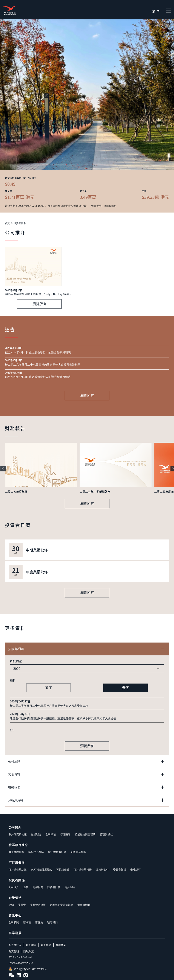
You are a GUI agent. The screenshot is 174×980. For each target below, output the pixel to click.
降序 (48, 688)
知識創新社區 (78, 852)
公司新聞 (14, 922)
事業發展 (15, 933)
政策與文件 (102, 870)
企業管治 (15, 898)
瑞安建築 (31, 945)
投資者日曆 (54, 887)
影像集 (39, 922)
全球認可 (136, 870)
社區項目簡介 (18, 845)
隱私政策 (29, 951)
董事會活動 (84, 905)
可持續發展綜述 (18, 870)
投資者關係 (20, 223)
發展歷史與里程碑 (85, 834)
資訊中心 (15, 915)
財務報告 (38, 887)
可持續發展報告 (83, 870)
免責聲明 (14, 951)
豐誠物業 (61, 945)
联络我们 (52, 922)
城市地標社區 (16, 852)
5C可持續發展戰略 (42, 870)
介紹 (11, 905)
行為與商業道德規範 (62, 905)
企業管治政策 (38, 905)
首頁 (7, 223)
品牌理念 (36, 834)
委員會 (22, 905)
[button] (3, 469)
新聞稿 (27, 922)
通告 (26, 887)
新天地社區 (15, 945)
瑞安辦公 (46, 945)
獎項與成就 (106, 834)
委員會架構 (120, 870)
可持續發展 (17, 863)
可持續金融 (63, 870)
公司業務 (51, 834)
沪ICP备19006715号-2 (21, 963)
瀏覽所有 (39, 304)
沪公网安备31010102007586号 (28, 969)
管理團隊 (65, 834)
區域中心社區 (36, 852)
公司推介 (14, 887)
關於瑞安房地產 (18, 834)
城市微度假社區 (57, 852)
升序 (126, 688)
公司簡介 (15, 827)
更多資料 (70, 887)
